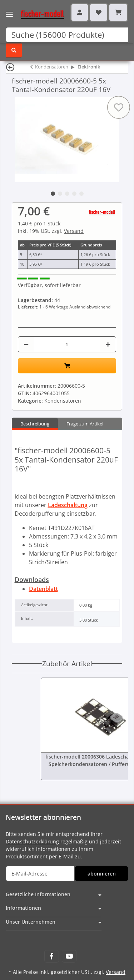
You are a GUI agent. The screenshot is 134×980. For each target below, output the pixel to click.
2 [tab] (60, 194)
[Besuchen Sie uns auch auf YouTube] (69, 956)
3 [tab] (67, 194)
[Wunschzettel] (99, 12)
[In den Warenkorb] (67, 366)
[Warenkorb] (118, 12)
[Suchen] (67, 35)
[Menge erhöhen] (108, 344)
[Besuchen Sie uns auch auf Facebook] (52, 956)
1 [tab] (53, 194)
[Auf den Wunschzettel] (119, 107)
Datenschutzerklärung (32, 841)
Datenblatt (43, 589)
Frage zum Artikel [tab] (85, 424)
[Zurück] (10, 67)
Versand (74, 231)
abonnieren (102, 874)
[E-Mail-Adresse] (40, 874)
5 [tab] (81, 194)
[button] (80, 12)
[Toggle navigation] (9, 10)
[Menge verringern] (26, 344)
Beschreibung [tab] (35, 424)
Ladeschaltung (68, 505)
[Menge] (67, 344)
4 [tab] (74, 194)
